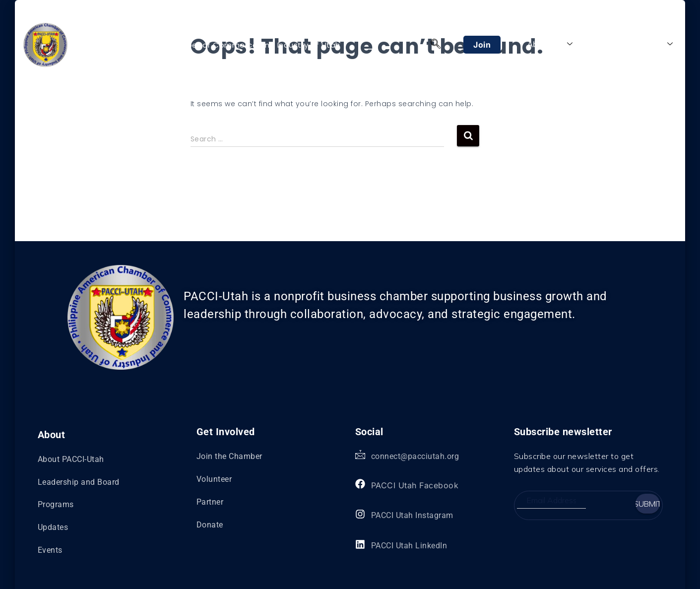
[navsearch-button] (436, 45)
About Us (550, 44)
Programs (605, 44)
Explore (653, 44)
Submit (648, 504)
